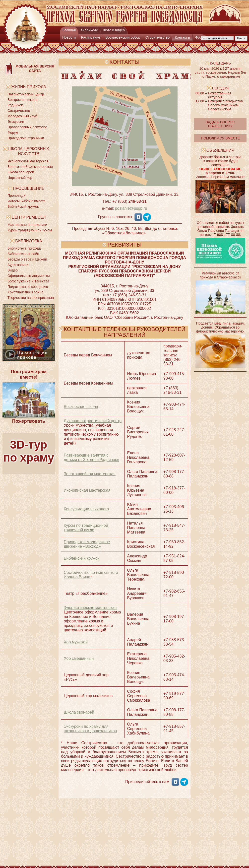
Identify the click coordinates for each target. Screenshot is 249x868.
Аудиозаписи (18, 265)
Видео (13, 270)
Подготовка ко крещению (28, 287)
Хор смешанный (79, 658)
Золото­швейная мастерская (90, 474)
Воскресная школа (23, 100)
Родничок (15, 105)
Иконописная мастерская (28, 161)
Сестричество (19, 111)
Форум (201, 37)
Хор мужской (76, 642)
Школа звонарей (21, 172)
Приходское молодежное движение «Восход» (87, 544)
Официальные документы (29, 276)
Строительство (157, 37)
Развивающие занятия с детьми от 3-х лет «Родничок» (91, 457)
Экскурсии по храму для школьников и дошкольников (90, 729)
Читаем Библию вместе (27, 201)
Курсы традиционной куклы (30, 230)
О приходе (89, 30)
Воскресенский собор (123, 37)
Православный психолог (27, 127)
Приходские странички (26, 138)
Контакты (182, 37)
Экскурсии (16, 122)
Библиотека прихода (24, 248)
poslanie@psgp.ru (131, 208)
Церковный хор (20, 178)
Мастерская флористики (27, 225)
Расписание (91, 37)
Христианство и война (25, 292)
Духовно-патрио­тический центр (93, 421)
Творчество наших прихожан (31, 298)
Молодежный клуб (22, 116)
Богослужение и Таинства (28, 281)
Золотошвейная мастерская (30, 167)
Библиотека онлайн (23, 254)
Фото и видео (114, 30)
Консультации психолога (86, 509)
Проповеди (16, 196)
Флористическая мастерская (90, 608)
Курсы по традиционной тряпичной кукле (86, 528)
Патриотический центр (26, 94)
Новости (69, 37)
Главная (69, 30)
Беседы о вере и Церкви (27, 259)
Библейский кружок (23, 206)
